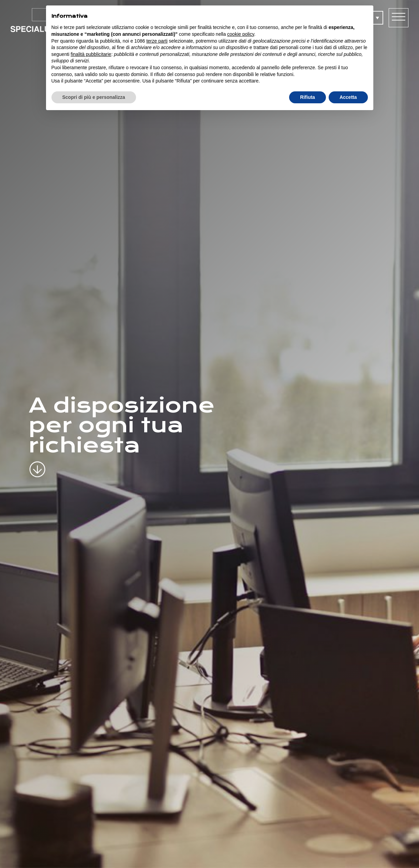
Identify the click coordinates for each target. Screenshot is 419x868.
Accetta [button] (348, 97)
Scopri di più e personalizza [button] (94, 97)
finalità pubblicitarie (91, 54)
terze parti (157, 41)
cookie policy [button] (241, 34)
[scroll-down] (37, 464)
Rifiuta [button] (308, 97)
